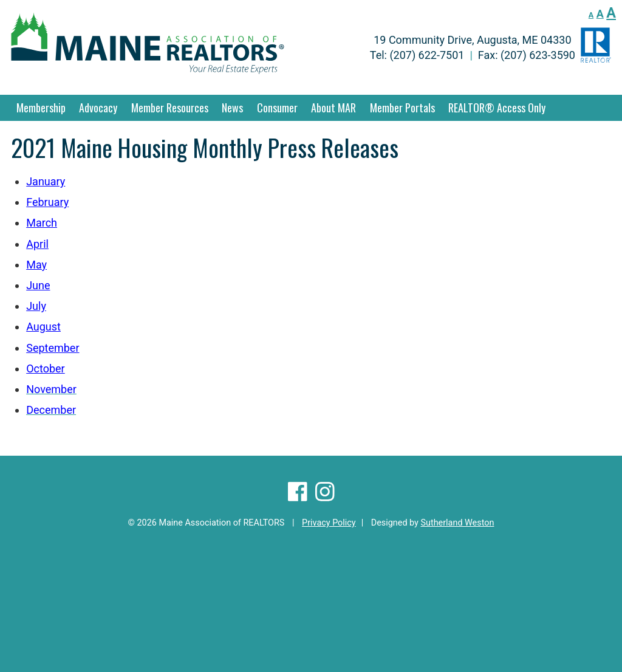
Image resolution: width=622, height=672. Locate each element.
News (232, 108)
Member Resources (170, 108)
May (36, 265)
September (53, 348)
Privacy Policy (329, 523)
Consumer (277, 108)
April (37, 244)
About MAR (333, 108)
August (43, 327)
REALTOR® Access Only (497, 108)
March (42, 223)
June (38, 285)
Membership (41, 108)
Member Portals (402, 108)
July (36, 306)
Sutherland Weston (457, 523)
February (47, 202)
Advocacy (98, 108)
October (46, 369)
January (46, 181)
